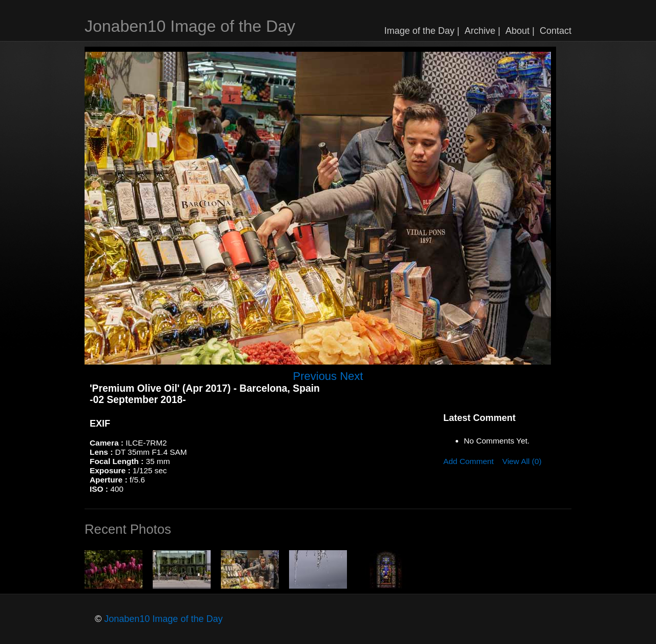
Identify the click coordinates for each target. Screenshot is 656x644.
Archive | (483, 31)
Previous (315, 376)
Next (351, 376)
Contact (556, 31)
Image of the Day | (422, 31)
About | (520, 31)
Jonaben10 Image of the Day (190, 26)
